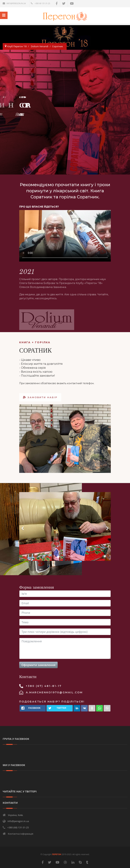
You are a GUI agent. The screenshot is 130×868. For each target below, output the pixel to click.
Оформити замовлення (38, 665)
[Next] (107, 526)
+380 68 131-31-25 (42, 3)
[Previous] (23, 526)
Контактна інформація (21, 834)
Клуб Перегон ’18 (17, 46)
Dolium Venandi (40, 46)
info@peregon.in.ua (16, 3)
